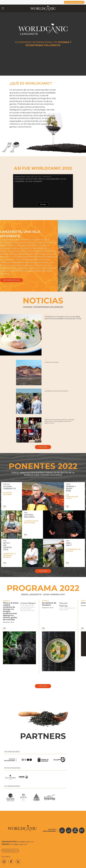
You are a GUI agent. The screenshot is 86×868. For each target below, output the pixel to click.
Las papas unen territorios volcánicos (56, 392)
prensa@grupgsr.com (18, 848)
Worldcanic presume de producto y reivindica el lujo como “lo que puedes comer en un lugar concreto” (59, 422)
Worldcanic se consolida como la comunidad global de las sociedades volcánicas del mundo (63, 319)
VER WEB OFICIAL (11, 281)
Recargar (43, 204)
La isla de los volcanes (52, 363)
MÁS (5, 508)
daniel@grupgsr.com (25, 845)
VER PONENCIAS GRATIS (73, 2)
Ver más (43, 448)
